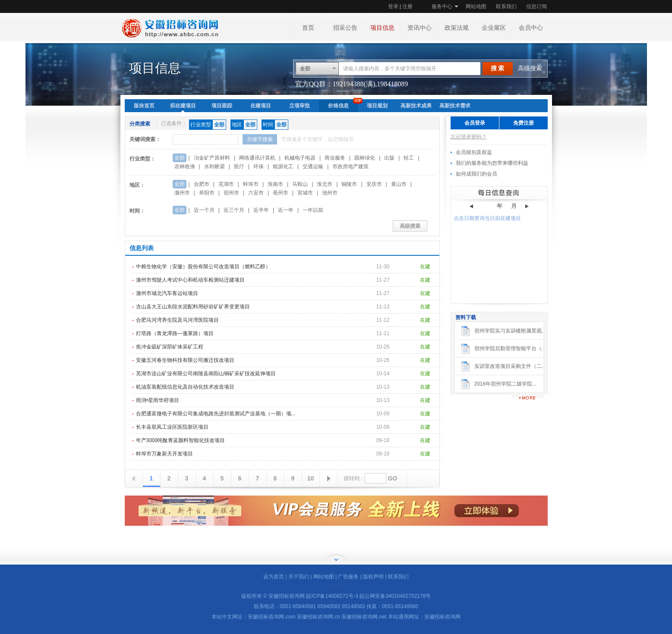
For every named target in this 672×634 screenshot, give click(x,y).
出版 (389, 158)
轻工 (409, 158)
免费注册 (524, 123)
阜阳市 (207, 193)
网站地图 (476, 6)
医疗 (239, 166)
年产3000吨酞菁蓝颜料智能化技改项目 (181, 440)
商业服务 (335, 158)
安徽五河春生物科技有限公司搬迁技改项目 (185, 360)
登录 (393, 6)
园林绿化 (365, 158)
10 (311, 478)
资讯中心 (420, 28)
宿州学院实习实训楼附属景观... (510, 331)
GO (393, 478)
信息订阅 (536, 6)
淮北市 (325, 184)
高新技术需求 (455, 106)
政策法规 (457, 28)
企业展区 (494, 28)
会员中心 (531, 28)
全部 (305, 69)
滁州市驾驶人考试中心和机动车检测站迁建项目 (190, 280)
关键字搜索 (260, 139)
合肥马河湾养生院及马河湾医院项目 (177, 320)
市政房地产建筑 (350, 166)
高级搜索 (530, 68)
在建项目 (261, 106)
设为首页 (274, 577)
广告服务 (348, 577)
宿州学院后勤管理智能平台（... (510, 348)
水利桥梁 (215, 166)
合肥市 (202, 184)
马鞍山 (300, 184)
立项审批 (300, 106)
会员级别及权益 (474, 152)
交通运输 (313, 166)
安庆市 (374, 184)
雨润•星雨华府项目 (158, 400)
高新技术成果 (416, 106)
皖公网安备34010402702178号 (395, 596)
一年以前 (313, 210)
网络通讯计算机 (257, 158)
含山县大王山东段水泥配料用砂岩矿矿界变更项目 (193, 307)
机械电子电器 (300, 158)
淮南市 (275, 184)
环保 (259, 166)
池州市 (330, 193)
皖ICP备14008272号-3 (332, 596)
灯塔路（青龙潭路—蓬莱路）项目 (175, 333)
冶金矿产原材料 (212, 158)
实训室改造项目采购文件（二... (510, 366)
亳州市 (281, 193)
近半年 (261, 210)
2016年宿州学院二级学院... (506, 384)
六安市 (256, 193)
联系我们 (506, 6)
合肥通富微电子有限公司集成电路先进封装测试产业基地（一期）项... (216, 414)
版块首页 (144, 106)
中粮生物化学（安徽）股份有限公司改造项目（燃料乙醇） (203, 267)
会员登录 (475, 123)
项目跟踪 (222, 106)
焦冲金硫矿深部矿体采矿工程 (170, 347)
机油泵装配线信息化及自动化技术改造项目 (185, 387)
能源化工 (283, 166)
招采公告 (345, 28)
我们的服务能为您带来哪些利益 (492, 163)
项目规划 (377, 106)
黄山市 (399, 184)
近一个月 (204, 210)
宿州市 (231, 193)
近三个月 (234, 210)
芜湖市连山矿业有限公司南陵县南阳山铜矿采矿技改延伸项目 (206, 373)
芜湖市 (226, 184)
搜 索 (498, 68)
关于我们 (299, 577)
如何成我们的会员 (476, 174)
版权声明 (373, 577)
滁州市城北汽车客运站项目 (167, 293)
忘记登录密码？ (469, 137)
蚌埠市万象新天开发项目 (164, 454)
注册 (407, 6)
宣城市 (305, 193)
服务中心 (442, 6)
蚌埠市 (251, 184)
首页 (308, 28)
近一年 (286, 210)
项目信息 (382, 28)
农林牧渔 (185, 166)
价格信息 (338, 106)
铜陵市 (349, 184)
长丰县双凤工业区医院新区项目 (172, 427)
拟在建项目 (183, 106)
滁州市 (182, 193)
